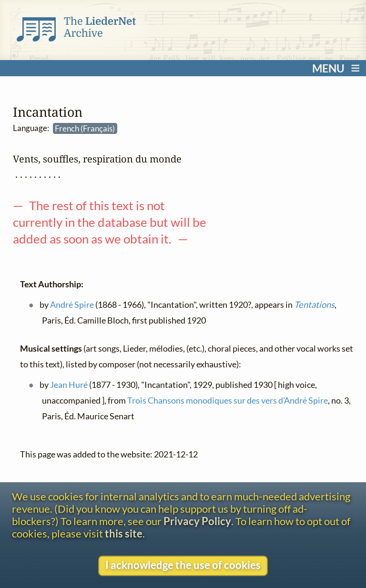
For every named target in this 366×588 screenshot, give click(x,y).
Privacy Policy (197, 521)
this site (124, 534)
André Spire (71, 305)
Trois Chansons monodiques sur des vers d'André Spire (228, 401)
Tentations (314, 305)
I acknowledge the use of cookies (183, 565)
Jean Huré (68, 385)
